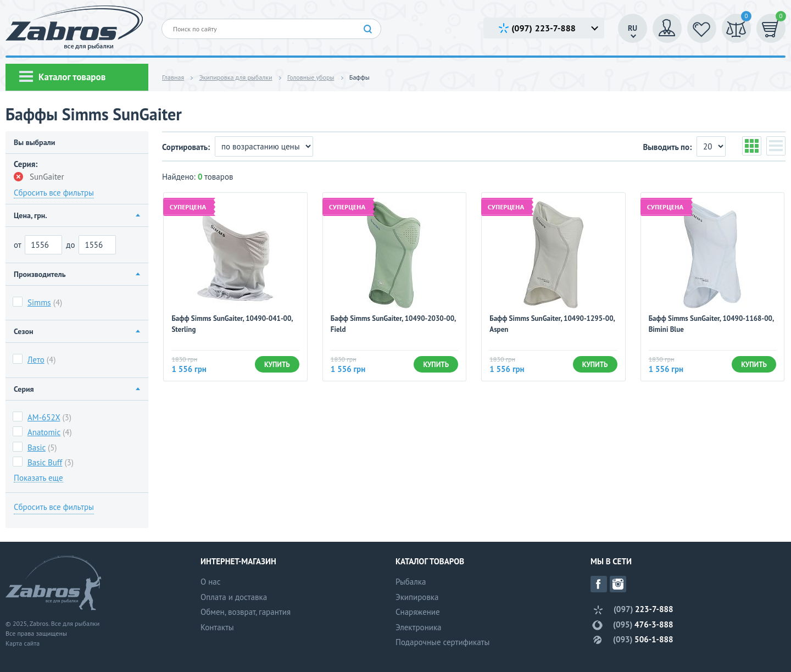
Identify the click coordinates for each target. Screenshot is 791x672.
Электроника (419, 627)
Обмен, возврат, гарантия (246, 612)
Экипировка (417, 597)
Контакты (217, 627)
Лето (36, 360)
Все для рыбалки (75, 623)
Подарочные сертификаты (442, 642)
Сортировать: (187, 147)
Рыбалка (411, 582)
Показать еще (38, 478)
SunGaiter (39, 177)
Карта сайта (23, 643)
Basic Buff (45, 462)
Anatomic (44, 432)
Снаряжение (418, 612)
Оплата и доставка (234, 597)
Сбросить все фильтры (54, 193)
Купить (277, 365)
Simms (39, 302)
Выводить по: (668, 147)
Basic (37, 448)
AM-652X (44, 417)
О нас (211, 582)
